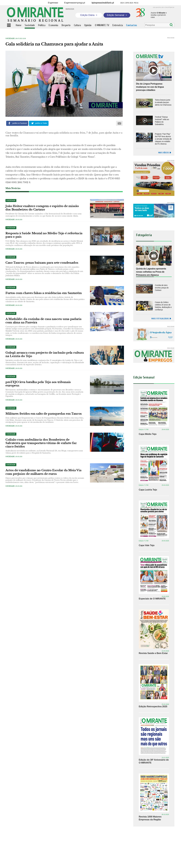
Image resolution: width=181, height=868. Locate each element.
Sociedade (10, 39)
